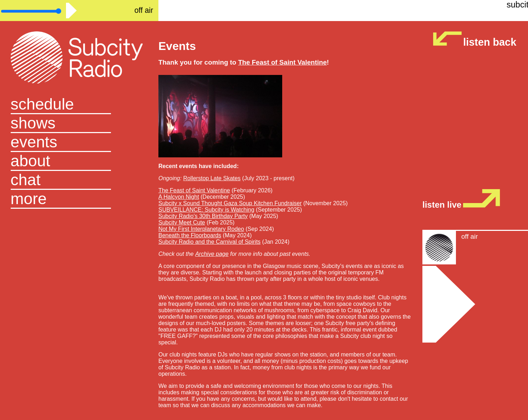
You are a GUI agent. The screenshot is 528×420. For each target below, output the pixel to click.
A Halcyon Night (179, 197)
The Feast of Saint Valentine (194, 190)
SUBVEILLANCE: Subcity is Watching (206, 210)
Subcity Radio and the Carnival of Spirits (209, 242)
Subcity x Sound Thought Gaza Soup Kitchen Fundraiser (230, 203)
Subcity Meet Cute (182, 222)
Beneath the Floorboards (190, 235)
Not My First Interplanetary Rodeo (201, 229)
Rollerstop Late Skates (212, 178)
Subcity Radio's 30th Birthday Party (203, 216)
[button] (79, 199)
